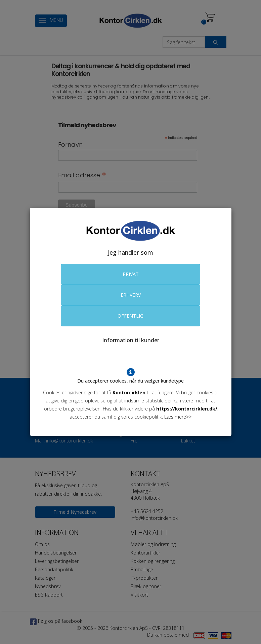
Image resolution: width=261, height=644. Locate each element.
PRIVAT (131, 274)
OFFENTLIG (130, 316)
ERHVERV (131, 295)
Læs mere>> (178, 417)
